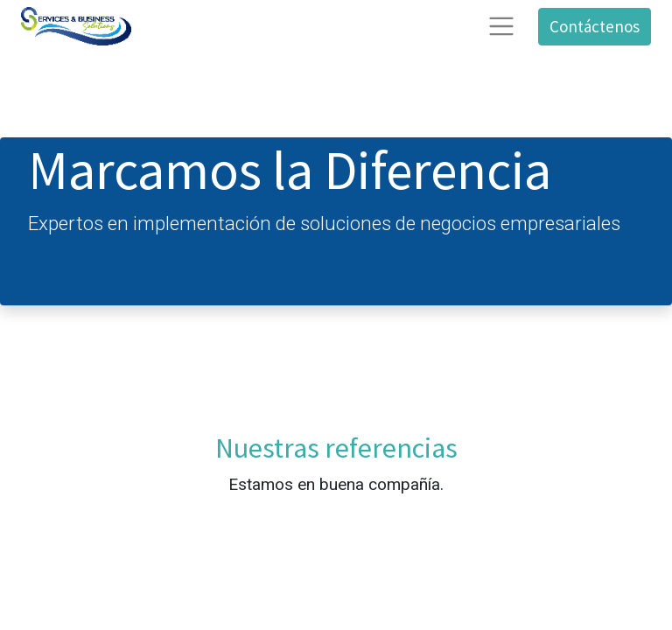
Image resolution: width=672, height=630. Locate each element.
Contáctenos (595, 26)
